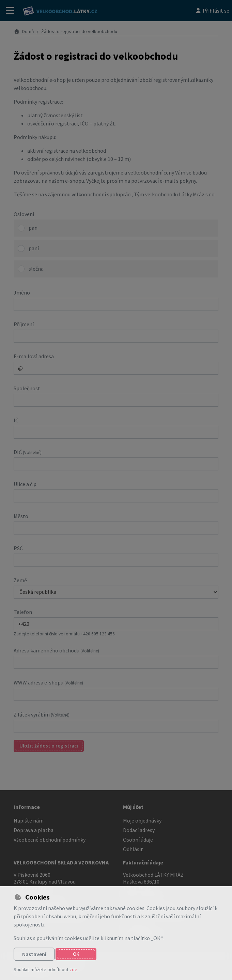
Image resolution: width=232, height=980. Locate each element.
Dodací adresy (139, 830)
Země (20, 580)
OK (76, 954)
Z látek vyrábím (42, 714)
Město (21, 516)
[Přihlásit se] (212, 11)
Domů (24, 31)
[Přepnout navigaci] (10, 11)
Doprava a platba (34, 830)
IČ (16, 420)
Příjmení (24, 324)
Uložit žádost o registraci (49, 746)
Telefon (23, 612)
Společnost (27, 388)
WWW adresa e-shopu (48, 682)
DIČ (28, 452)
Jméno (22, 292)
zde (73, 969)
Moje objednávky (142, 820)
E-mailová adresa (34, 356)
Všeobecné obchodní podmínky (50, 840)
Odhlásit (133, 849)
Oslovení (24, 214)
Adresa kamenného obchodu (56, 650)
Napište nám (29, 820)
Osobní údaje (138, 840)
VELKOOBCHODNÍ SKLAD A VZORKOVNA (61, 862)
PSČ (18, 548)
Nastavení (34, 954)
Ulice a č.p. (26, 484)
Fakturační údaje (143, 862)
